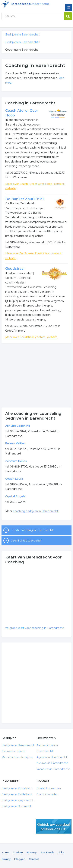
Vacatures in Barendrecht (53, 769)
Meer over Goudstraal (19, 337)
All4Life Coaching (18, 426)
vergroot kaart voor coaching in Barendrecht (35, 628)
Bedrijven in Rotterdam (17, 788)
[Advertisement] (36, 375)
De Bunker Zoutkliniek (25, 199)
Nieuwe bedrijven (13, 751)
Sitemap (32, 852)
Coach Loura (14, 479)
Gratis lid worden (47, 794)
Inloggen (20, 859)
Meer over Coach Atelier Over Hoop (29, 184)
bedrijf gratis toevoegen (27, 541)
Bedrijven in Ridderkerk (17, 794)
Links (61, 852)
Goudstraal (15, 269)
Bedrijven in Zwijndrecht (17, 800)
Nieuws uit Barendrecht (52, 763)
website (10, 188)
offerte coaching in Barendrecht (32, 530)
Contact (34, 859)
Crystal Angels (15, 496)
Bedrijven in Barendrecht (29, 4)
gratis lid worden (54, 826)
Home (5, 852)
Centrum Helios (16, 461)
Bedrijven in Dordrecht (16, 806)
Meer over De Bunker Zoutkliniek (27, 253)
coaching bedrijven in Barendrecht (36, 511)
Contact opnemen (49, 788)
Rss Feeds (47, 852)
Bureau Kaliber (15, 443)
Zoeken (18, 852)
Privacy (6, 859)
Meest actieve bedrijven (17, 757)
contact (59, 184)
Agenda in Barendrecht (52, 757)
